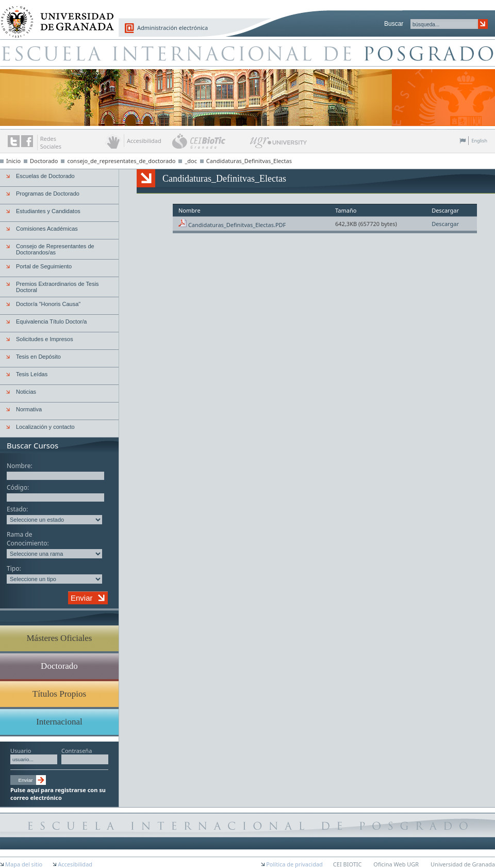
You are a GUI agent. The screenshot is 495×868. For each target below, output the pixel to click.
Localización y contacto (45, 427)
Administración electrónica (172, 28)
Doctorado (44, 161)
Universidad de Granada (54, 16)
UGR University (279, 145)
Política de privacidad (294, 864)
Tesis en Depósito (38, 357)
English (479, 141)
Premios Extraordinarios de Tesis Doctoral (57, 287)
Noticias (26, 392)
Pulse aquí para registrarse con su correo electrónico (58, 794)
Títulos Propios (59, 694)
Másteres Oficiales (60, 638)
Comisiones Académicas (47, 229)
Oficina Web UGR (396, 864)
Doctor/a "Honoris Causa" (48, 304)
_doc (191, 161)
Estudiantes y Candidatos (48, 211)
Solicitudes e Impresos (45, 339)
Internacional (59, 722)
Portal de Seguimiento (44, 266)
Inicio (13, 161)
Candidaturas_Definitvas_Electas (249, 161)
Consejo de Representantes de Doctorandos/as (55, 249)
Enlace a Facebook (27, 141)
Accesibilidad (75, 864)
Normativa (29, 409)
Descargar (445, 224)
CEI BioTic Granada (210, 141)
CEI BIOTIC (348, 864)
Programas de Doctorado (48, 194)
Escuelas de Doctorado (45, 176)
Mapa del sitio (24, 864)
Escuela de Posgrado (247, 53)
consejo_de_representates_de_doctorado (121, 161)
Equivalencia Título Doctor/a (51, 322)
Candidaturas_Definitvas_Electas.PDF (237, 225)
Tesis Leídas (32, 374)
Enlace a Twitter (14, 141)
